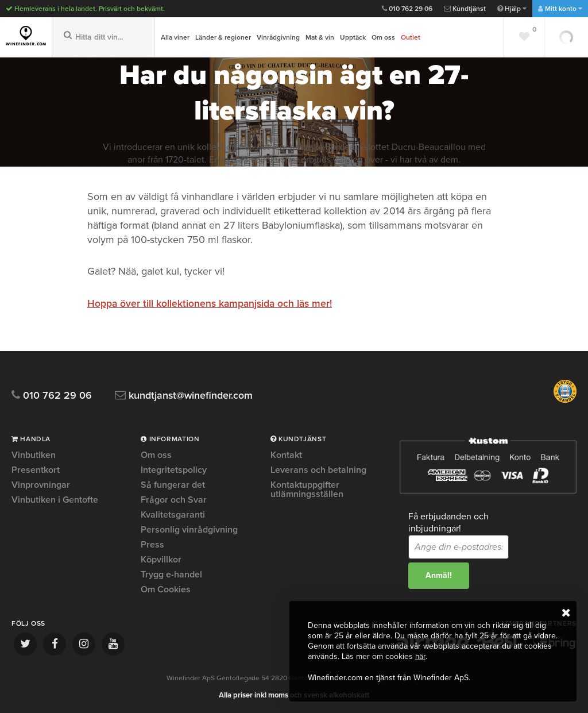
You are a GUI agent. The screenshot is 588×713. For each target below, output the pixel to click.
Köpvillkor (161, 560)
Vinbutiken (34, 456)
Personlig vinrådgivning (189, 530)
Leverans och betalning (318, 470)
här (421, 657)
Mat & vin (320, 37)
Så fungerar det (173, 485)
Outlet (411, 37)
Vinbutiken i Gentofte (55, 500)
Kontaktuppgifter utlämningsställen (307, 490)
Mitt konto (560, 9)
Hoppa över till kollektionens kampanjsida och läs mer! (212, 303)
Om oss (383, 37)
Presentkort (36, 470)
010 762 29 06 (407, 9)
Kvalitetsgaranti (173, 515)
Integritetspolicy (174, 470)
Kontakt (286, 456)
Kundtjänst (465, 9)
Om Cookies (166, 589)
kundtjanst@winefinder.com (191, 396)
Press (152, 545)
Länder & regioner (223, 37)
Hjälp (512, 9)
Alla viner (175, 37)
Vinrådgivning (278, 37)
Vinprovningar (41, 485)
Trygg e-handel (171, 575)
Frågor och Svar (174, 500)
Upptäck (353, 37)
